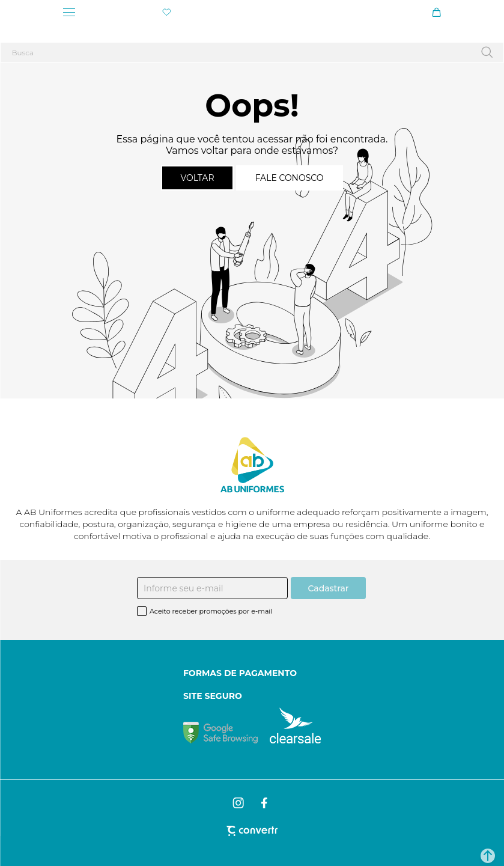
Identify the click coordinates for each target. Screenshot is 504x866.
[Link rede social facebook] (265, 803)
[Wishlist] (167, 12)
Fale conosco (290, 178)
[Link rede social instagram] (239, 803)
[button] (488, 856)
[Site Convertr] (252, 831)
